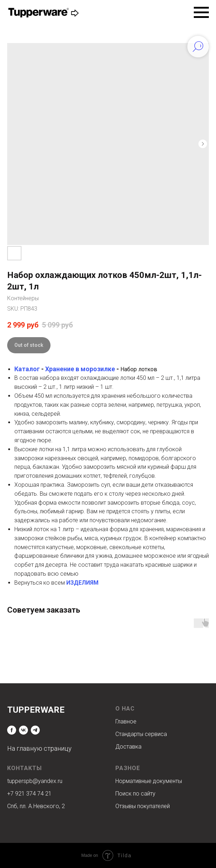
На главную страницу (39, 748)
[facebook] (12, 730)
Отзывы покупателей (143, 806)
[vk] (23, 730)
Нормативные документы (149, 781)
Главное (126, 721)
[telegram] (35, 730)
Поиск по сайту (135, 794)
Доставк (127, 747)
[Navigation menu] (201, 13)
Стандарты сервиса (141, 734)
